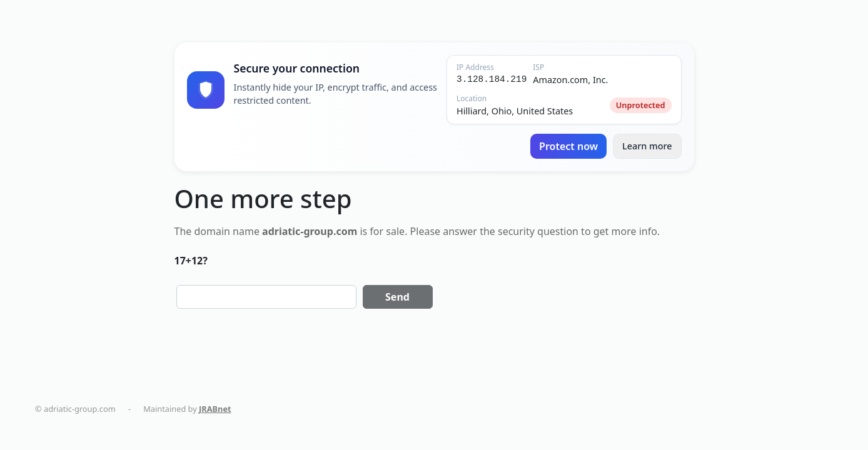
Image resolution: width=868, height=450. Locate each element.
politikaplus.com (364, 409)
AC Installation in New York (683, 409)
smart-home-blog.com (576, 409)
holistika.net (432, 409)
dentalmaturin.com (282, 409)
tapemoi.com (494, 409)
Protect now (568, 146)
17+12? (191, 261)
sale (395, 231)
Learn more (647, 146)
